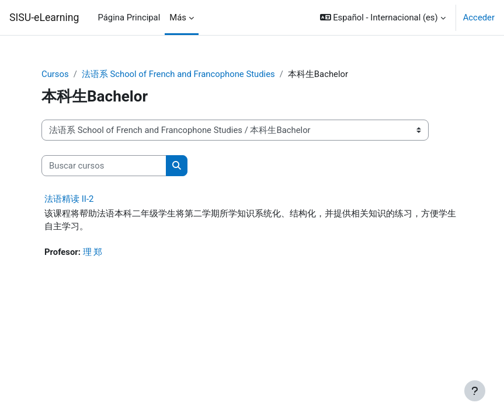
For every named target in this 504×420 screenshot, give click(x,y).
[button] (383, 17)
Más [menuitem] (178, 17)
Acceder (479, 17)
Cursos (55, 74)
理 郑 (93, 252)
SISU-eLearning (44, 17)
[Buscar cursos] (104, 166)
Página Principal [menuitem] (129, 17)
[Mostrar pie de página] (475, 391)
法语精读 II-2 (69, 199)
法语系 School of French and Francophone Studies (178, 74)
